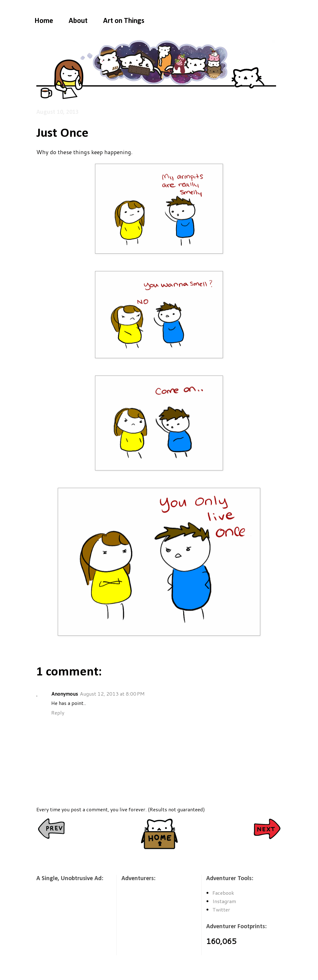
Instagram (224, 901)
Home (44, 21)
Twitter (221, 909)
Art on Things (124, 21)
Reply (58, 713)
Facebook (223, 893)
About (78, 21)
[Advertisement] (67, 923)
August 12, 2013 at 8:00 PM (112, 694)
